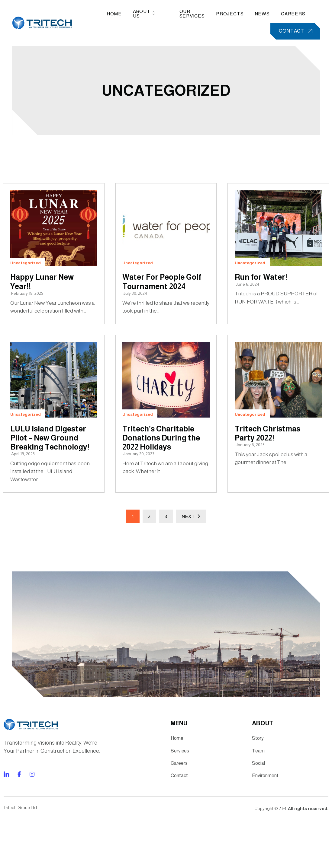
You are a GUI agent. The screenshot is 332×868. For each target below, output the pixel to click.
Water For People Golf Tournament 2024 (156, 299)
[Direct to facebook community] (6, 827)
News (257, 14)
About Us (148, 14)
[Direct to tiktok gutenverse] (18, 827)
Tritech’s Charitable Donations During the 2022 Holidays (163, 469)
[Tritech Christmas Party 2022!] (279, 407)
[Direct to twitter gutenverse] (31, 827)
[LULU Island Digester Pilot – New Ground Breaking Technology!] (53, 407)
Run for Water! (263, 289)
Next (191, 550)
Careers (289, 14)
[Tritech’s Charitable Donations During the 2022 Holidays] (166, 407)
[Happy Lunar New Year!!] (53, 237)
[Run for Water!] (279, 237)
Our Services (184, 14)
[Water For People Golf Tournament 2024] (166, 237)
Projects (223, 14)
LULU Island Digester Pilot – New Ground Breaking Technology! (52, 469)
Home (116, 14)
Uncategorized (166, 92)
